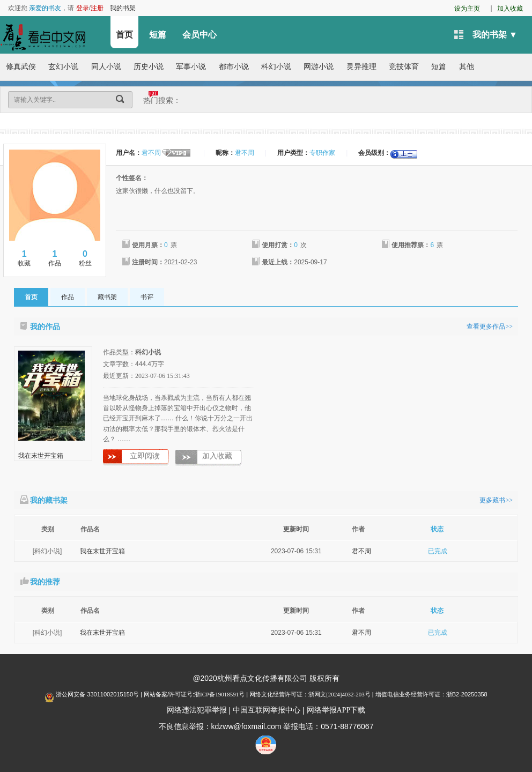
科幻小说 (276, 67)
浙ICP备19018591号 (219, 694)
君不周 (361, 551)
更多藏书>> (496, 500)
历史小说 (149, 67)
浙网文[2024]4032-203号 (339, 694)
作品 (55, 258)
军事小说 (191, 67)
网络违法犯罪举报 (197, 710)
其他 (467, 67)
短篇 (158, 35)
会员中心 (199, 35)
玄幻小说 (63, 67)
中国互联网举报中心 (267, 710)
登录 (83, 8)
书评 (147, 297)
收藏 (24, 258)
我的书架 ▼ (495, 35)
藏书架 (107, 297)
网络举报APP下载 (336, 710)
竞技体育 (404, 67)
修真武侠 (21, 67)
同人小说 (106, 67)
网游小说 (319, 67)
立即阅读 (145, 456)
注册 (97, 8)
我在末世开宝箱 (41, 456)
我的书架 (123, 8)
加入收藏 (510, 9)
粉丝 (85, 258)
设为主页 (467, 9)
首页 (124, 35)
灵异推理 (361, 67)
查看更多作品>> (490, 326)
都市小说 (234, 67)
